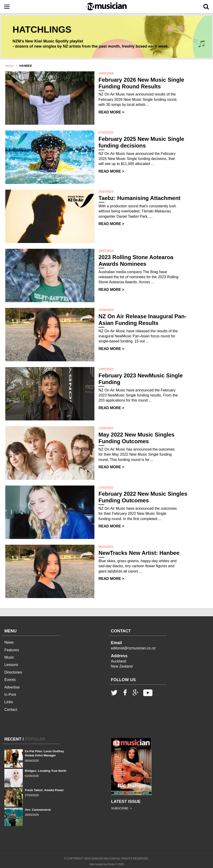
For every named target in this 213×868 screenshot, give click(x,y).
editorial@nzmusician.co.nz (133, 648)
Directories (13, 672)
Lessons (11, 665)
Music (9, 657)
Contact (11, 710)
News (9, 642)
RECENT (13, 739)
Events (10, 680)
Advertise (12, 687)
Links (9, 702)
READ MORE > (111, 112)
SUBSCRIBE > (122, 808)
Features (12, 650)
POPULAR (35, 739)
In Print (10, 695)
